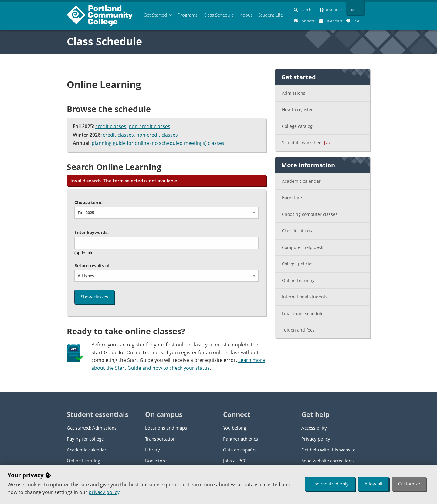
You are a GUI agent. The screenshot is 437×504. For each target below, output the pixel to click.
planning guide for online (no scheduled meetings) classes (158, 143)
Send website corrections (327, 461)
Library (152, 450)
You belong (235, 428)
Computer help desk (303, 247)
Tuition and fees (298, 330)
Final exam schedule (303, 313)
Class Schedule (104, 41)
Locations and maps (166, 428)
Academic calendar (301, 181)
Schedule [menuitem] (219, 15)
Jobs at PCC (235, 461)
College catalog (297, 126)
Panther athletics (241, 439)
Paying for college (85, 439)
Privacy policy (316, 439)
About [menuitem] (246, 15)
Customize (409, 484)
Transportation (160, 439)
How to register (297, 109)
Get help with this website (328, 450)
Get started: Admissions (92, 428)
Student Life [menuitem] (271, 15)
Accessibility (314, 428)
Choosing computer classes (310, 214)
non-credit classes (149, 126)
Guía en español (240, 450)
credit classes (111, 126)
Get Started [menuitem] (155, 15)
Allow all (373, 484)
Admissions (294, 93)
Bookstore (292, 198)
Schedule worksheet (307, 143)
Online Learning (298, 280)
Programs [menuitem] (188, 15)
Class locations (297, 231)
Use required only (330, 484)
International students (305, 297)
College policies (298, 264)
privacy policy (104, 492)
